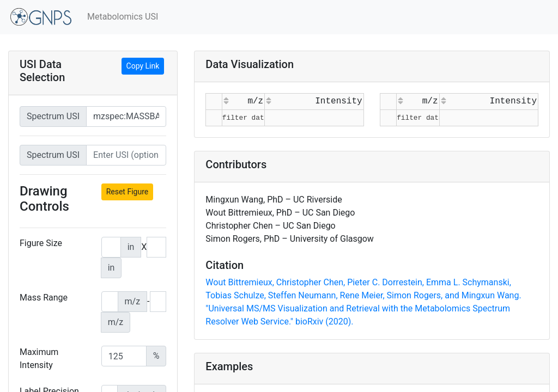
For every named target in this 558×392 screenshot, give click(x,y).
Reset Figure (128, 192)
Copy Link (143, 66)
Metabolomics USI (123, 17)
